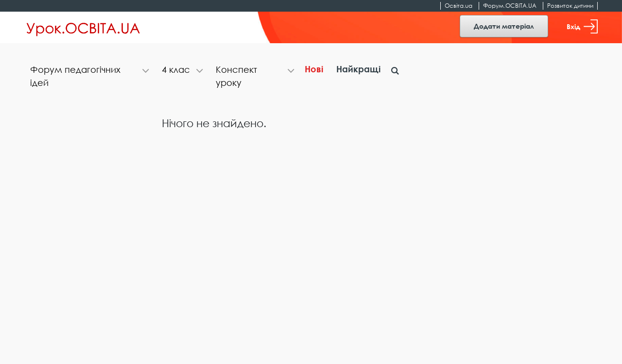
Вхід (582, 26)
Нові (314, 69)
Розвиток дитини (570, 6)
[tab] (90, 71)
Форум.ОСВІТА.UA (510, 6)
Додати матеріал (504, 26)
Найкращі (358, 69)
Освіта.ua (458, 6)
